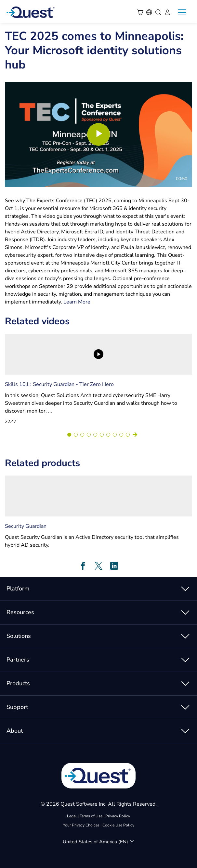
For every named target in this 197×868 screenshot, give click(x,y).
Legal (72, 816)
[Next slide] (135, 435)
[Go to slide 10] (128, 435)
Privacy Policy (118, 816)
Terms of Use (91, 816)
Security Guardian (26, 526)
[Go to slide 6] (102, 435)
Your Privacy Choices (81, 825)
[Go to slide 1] (69, 435)
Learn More (77, 302)
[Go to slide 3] (82, 435)
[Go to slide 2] (76, 435)
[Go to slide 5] (95, 435)
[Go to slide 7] (108, 435)
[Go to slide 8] (115, 435)
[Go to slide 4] (89, 435)
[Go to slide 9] (121, 435)
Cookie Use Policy (118, 825)
